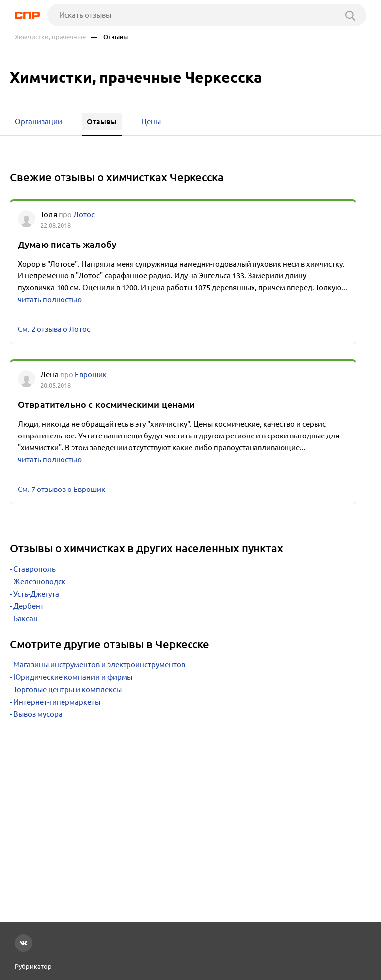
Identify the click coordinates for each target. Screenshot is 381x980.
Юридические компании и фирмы (73, 677)
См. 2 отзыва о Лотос (54, 329)
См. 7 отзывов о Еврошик (62, 489)
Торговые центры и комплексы (67, 689)
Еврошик (91, 374)
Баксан (26, 619)
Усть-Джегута (36, 594)
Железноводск (39, 581)
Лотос (84, 214)
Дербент (29, 606)
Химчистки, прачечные (50, 37)
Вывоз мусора (38, 714)
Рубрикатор (33, 966)
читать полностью (50, 299)
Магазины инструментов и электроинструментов (99, 665)
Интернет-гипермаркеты (57, 702)
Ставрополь (34, 569)
